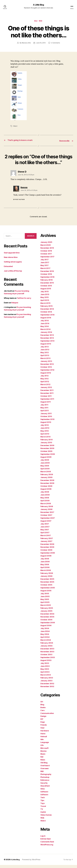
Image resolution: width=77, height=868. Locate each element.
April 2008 (45, 504)
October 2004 (46, 623)
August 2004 (46, 628)
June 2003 (45, 669)
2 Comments (56, 43)
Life (42, 748)
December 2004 (47, 617)
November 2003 (47, 655)
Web (41, 21)
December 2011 (47, 393)
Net (42, 760)
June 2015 (45, 297)
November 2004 (47, 620)
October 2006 (46, 553)
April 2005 (45, 605)
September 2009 (48, 457)
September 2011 (47, 402)
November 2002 (47, 689)
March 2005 (46, 608)
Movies (43, 754)
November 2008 (47, 486)
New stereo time (11, 260)
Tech (43, 800)
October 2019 (46, 254)
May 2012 (44, 382)
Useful (43, 815)
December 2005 (47, 582)
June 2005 (45, 599)
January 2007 (46, 544)
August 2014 (46, 321)
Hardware (45, 734)
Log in (43, 839)
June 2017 (45, 265)
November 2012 (47, 367)
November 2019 (47, 251)
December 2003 (47, 652)
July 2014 (45, 324)
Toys (43, 806)
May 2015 (45, 300)
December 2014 (47, 312)
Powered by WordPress (32, 863)
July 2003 (45, 666)
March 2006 (46, 573)
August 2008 (46, 492)
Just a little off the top (13, 274)
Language (45, 745)
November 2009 (47, 451)
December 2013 (47, 338)
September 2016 (47, 280)
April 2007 (45, 536)
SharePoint (45, 789)
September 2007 (48, 521)
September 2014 (47, 318)
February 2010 (47, 443)
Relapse (15, 306)
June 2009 (45, 466)
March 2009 (46, 475)
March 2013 (45, 361)
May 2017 (44, 268)
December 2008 (47, 483)
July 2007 (45, 527)
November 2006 (47, 550)
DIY (42, 722)
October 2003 (46, 658)
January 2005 (46, 614)
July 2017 (44, 263)
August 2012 (46, 376)
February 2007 (47, 541)
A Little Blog (38, 5)
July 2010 (45, 428)
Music (43, 757)
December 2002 (47, 687)
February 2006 (47, 576)
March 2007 (46, 538)
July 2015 (45, 295)
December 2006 (47, 547)
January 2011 (46, 416)
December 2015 (47, 286)
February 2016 (47, 283)
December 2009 (47, 448)
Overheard (45, 769)
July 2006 (45, 562)
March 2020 (46, 248)
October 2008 (46, 489)
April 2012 (45, 385)
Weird (15, 127)
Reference (45, 783)
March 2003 (46, 678)
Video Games (46, 818)
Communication (47, 716)
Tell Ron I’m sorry (24, 301)
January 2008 (46, 512)
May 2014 (45, 329)
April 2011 (45, 414)
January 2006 (46, 579)
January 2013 (46, 364)
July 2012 (44, 379)
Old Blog (44, 766)
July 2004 (45, 631)
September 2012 (47, 373)
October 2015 (46, 289)
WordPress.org (47, 848)
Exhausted (8, 269)
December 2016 (47, 274)
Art (42, 705)
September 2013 (47, 344)
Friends (44, 728)
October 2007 (46, 518)
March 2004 (46, 643)
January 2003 (46, 684)
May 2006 (45, 567)
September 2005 (48, 591)
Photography (46, 777)
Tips (42, 803)
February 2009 (47, 477)
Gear (43, 731)
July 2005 (45, 597)
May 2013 (45, 355)
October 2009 (46, 454)
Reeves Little (26, 43)
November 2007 (47, 515)
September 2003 (48, 660)
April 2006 (45, 570)
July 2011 (44, 408)
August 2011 (46, 405)
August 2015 (46, 292)
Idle (36, 21)
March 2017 (45, 271)
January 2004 (46, 649)
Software (44, 795)
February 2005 (47, 611)
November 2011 (47, 396)
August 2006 (46, 559)
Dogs (43, 725)
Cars (42, 713)
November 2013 (47, 341)
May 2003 (45, 672)
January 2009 (46, 480)
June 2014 (45, 326)
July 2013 (45, 350)
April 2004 (45, 640)
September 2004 (48, 626)
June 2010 (45, 431)
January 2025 (46, 245)
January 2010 (46, 446)
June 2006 (45, 565)
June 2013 (45, 353)
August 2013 (46, 347)
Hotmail (44, 739)
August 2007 (46, 524)
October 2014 (46, 315)
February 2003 (47, 681)
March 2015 (45, 306)
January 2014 (46, 335)
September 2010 (47, 422)
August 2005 (46, 594)
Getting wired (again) (13, 265)
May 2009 (45, 469)
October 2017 (46, 257)
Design (43, 719)
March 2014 (45, 332)
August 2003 (46, 663)
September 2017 (47, 260)
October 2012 (46, 370)
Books (43, 710)
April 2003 (45, 675)
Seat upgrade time (12, 256)
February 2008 (47, 509)
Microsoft (44, 751)
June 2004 (45, 634)
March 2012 (45, 387)
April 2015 (45, 303)
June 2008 (45, 498)
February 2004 (47, 646)
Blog (42, 708)
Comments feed (47, 845)
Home (43, 737)
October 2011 (46, 399)
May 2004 (45, 637)
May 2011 (44, 411)
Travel (43, 809)
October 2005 (46, 588)
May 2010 (45, 434)
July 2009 (45, 463)
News (43, 763)
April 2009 (45, 472)
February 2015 (47, 309)
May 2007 (45, 533)
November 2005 (47, 585)
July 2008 (45, 495)
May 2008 (45, 501)
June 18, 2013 (41, 43)
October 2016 (46, 277)
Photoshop (45, 780)
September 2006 (48, 556)
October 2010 (46, 419)
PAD (42, 774)
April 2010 (45, 437)
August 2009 (46, 460)
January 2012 (46, 390)
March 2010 (45, 440)
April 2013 (45, 358)
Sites (43, 792)
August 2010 (46, 425)
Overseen (45, 771)
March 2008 (46, 507)
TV (42, 812)
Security (44, 786)
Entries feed (45, 842)
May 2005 (45, 602)
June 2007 (45, 530)
